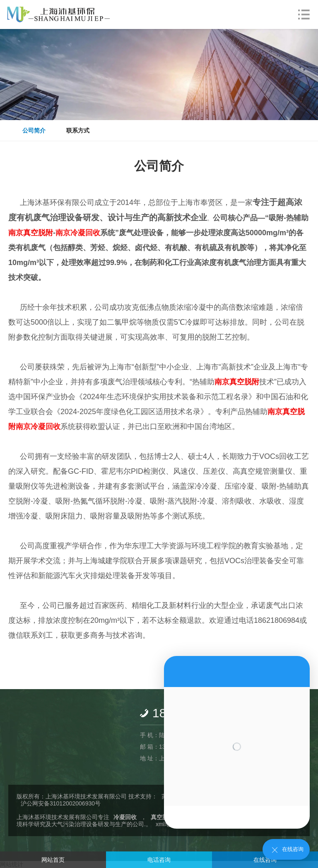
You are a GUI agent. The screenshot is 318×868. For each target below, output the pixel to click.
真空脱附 (162, 817)
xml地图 (166, 824)
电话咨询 (159, 860)
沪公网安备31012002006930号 (61, 803)
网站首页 (53, 860)
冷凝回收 (125, 817)
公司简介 (34, 130)
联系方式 (78, 130)
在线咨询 (265, 860)
